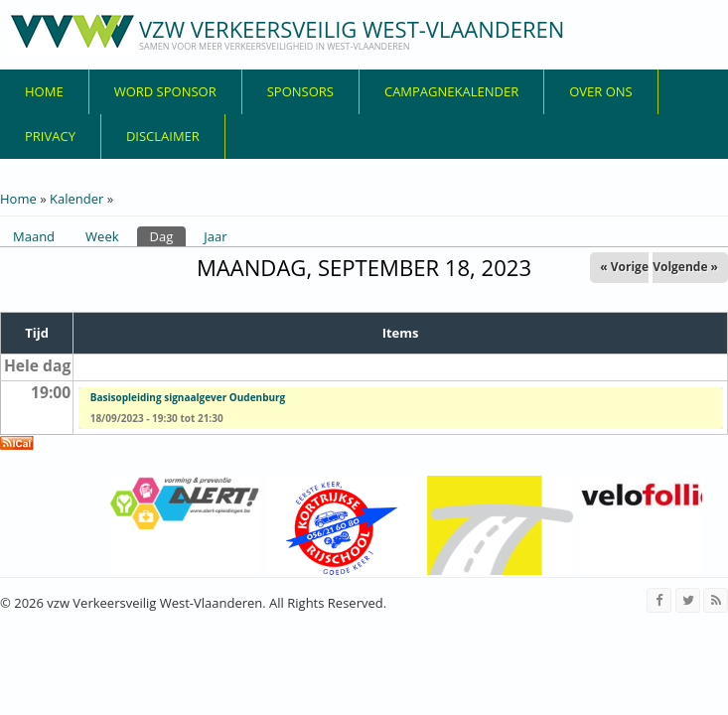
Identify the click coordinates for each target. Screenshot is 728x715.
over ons (601, 91)
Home (44, 91)
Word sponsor (165, 91)
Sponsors (300, 91)
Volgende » (685, 267)
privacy (50, 136)
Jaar (215, 236)
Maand (34, 236)
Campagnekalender (451, 91)
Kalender (76, 199)
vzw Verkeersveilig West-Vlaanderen (352, 29)
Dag (168, 236)
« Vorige (624, 267)
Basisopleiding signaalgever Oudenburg (188, 397)
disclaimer (163, 136)
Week (102, 236)
